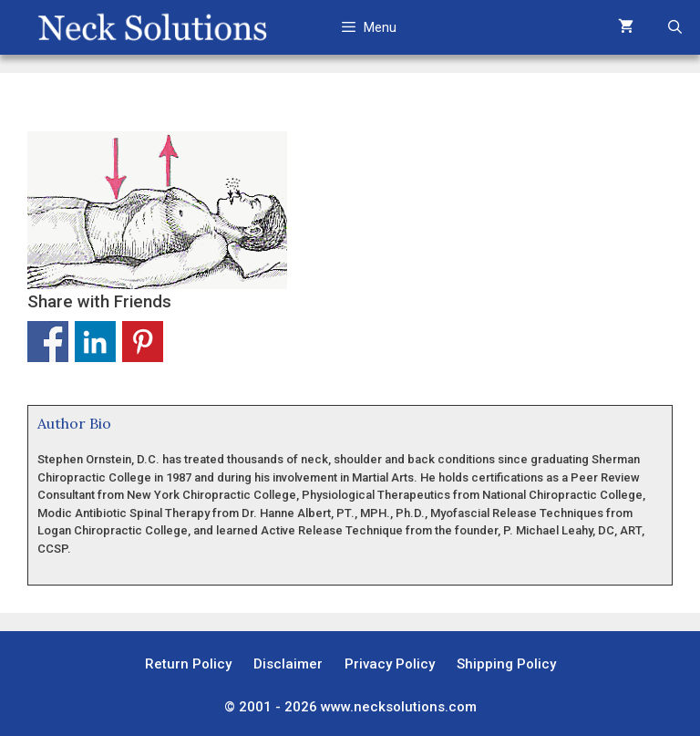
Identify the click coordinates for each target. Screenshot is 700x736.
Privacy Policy (390, 664)
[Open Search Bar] (675, 27)
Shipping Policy (506, 664)
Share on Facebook (48, 342)
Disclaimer (288, 664)
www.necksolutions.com (399, 707)
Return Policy (188, 664)
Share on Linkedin (95, 342)
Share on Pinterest (143, 342)
